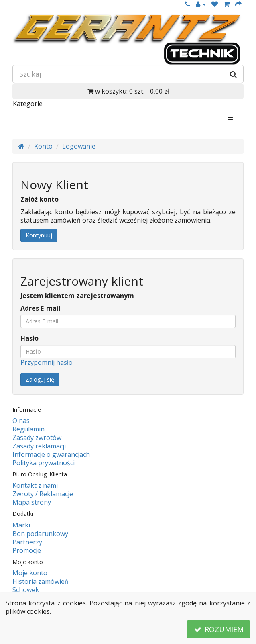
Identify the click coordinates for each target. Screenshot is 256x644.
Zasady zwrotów (37, 438)
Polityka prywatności (44, 463)
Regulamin (28, 429)
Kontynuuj (39, 235)
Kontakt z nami (35, 485)
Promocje (27, 550)
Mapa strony (32, 502)
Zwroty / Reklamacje (43, 494)
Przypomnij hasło (47, 362)
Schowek (26, 590)
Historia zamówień (41, 581)
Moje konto (30, 573)
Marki (21, 525)
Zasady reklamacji (39, 446)
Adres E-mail (41, 308)
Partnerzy (27, 542)
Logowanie (79, 146)
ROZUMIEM (218, 629)
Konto (43, 146)
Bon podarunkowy (40, 534)
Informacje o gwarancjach (51, 454)
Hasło (29, 338)
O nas (21, 421)
